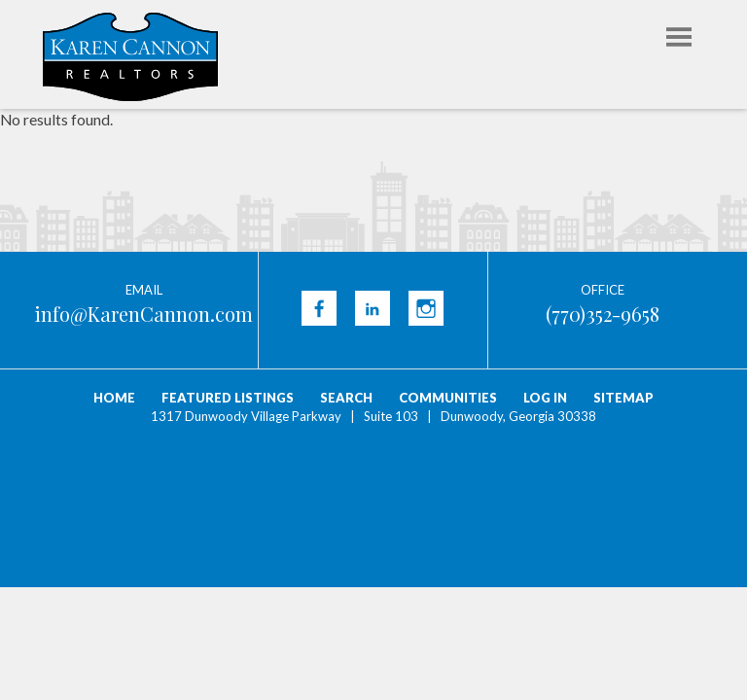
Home (114, 398)
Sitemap (623, 398)
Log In (545, 398)
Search (346, 398)
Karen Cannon (130, 57)
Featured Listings (228, 398)
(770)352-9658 (603, 314)
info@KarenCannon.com (143, 314)
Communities (448, 398)
